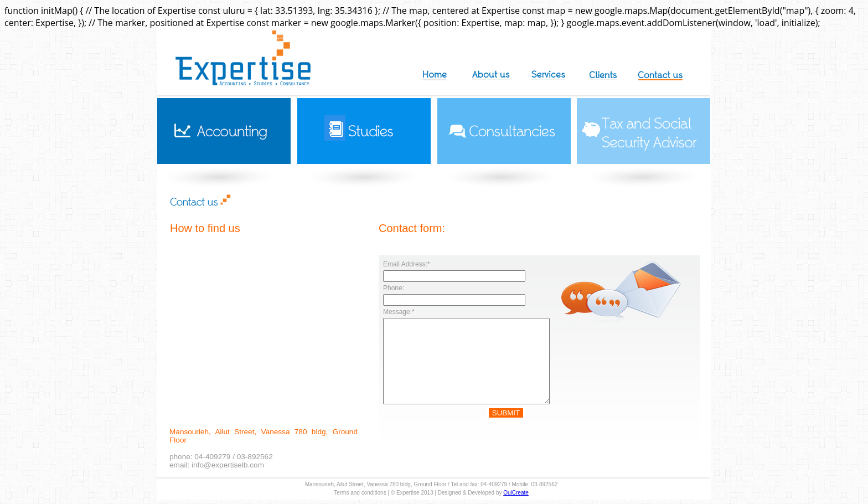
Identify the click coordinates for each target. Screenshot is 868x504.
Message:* (399, 312)
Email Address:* (407, 264)
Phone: (394, 288)
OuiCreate (516, 493)
